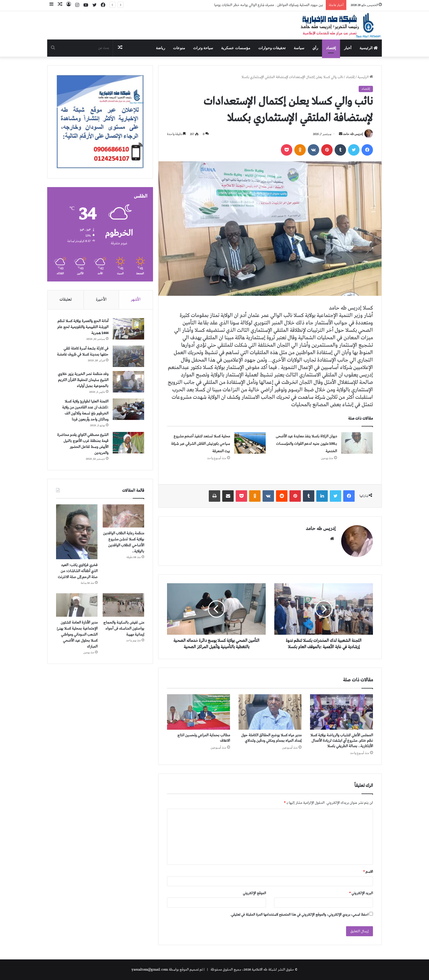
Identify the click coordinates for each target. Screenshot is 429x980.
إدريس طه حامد (353, 134)
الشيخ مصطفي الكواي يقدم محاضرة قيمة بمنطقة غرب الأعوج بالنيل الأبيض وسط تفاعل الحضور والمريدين (83, 444)
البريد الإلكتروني (361, 893)
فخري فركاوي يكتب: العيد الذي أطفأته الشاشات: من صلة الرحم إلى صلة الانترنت (78, 571)
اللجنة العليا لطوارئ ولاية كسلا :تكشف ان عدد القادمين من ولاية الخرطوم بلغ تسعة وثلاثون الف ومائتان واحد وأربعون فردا (85, 410)
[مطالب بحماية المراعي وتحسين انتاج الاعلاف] (198, 712)
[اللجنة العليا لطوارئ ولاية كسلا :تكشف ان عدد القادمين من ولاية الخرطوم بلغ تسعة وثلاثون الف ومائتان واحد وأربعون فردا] (128, 409)
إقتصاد (331, 48)
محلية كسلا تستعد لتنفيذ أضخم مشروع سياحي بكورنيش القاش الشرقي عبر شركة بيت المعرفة (200, 444)
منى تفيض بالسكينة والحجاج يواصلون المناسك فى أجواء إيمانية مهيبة (124, 629)
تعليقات (66, 299)
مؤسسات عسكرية (236, 48)
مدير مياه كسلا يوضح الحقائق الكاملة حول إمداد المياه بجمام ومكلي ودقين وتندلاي (271, 738)
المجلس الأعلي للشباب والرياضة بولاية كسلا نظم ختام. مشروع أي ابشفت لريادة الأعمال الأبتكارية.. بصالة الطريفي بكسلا (342, 741)
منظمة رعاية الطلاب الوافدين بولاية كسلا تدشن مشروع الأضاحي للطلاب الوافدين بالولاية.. (124, 542)
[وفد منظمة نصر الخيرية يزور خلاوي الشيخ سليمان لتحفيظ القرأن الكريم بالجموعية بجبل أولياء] (128, 382)
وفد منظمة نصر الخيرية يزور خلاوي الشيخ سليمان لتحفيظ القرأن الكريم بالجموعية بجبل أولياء (83, 380)
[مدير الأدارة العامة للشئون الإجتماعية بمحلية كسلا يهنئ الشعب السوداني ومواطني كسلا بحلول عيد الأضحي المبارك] (77, 605)
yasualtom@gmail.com (150, 970)
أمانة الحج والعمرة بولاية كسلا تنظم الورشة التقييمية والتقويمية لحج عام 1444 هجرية (83, 327)
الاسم (368, 872)
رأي (315, 48)
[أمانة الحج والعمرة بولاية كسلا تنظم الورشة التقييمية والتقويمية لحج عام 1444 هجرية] (128, 329)
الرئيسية (369, 48)
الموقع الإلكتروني (254, 893)
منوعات (179, 48)
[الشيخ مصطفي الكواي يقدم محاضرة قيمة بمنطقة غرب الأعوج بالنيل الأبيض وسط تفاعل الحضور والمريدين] (128, 443)
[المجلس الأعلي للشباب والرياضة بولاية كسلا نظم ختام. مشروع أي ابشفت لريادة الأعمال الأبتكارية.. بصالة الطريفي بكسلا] (341, 712)
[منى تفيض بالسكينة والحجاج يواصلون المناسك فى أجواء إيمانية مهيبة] (123, 605)
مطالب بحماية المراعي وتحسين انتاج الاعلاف (204, 738)
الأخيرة (101, 299)
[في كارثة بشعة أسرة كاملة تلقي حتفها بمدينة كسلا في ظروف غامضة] (128, 356)
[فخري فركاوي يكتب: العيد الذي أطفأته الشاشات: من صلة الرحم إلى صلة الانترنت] (77, 532)
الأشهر (136, 299)
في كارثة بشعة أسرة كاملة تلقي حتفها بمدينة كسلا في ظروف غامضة (83, 352)
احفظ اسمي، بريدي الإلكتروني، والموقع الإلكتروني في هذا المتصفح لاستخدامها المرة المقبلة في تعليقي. (299, 915)
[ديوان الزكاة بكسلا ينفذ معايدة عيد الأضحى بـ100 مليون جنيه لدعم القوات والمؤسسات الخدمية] (357, 443)
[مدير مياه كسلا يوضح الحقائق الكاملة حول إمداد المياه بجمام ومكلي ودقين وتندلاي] (270, 712)
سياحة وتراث (203, 48)
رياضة (160, 48)
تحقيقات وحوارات (272, 48)
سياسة (299, 48)
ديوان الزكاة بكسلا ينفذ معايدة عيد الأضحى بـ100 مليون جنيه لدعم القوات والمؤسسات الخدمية (306, 444)
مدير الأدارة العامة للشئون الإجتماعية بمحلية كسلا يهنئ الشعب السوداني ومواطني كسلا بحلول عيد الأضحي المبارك (77, 635)
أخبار (348, 48)
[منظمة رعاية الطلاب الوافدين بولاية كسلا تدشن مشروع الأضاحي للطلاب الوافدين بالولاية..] (123, 516)
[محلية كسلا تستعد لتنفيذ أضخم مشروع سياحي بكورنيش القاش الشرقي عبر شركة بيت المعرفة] (250, 443)
